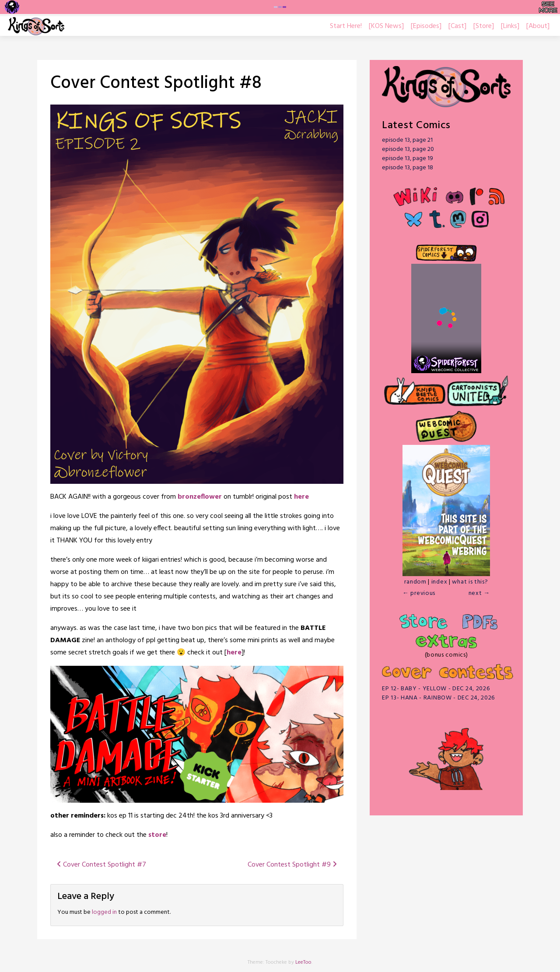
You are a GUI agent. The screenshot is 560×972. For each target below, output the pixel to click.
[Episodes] (426, 26)
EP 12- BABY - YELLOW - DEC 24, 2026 (436, 689)
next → (479, 593)
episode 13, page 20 (408, 149)
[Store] (484, 26)
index (439, 582)
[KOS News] (386, 26)
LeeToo (303, 962)
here (301, 497)
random (415, 582)
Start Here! (346, 26)
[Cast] (457, 26)
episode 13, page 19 (408, 159)
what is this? (470, 582)
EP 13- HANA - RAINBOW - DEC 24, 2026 (438, 698)
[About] (538, 26)
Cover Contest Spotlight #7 (101, 865)
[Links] (510, 26)
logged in (104, 912)
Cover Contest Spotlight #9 (292, 865)
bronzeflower (201, 497)
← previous (419, 593)
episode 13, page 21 (407, 140)
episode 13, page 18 (408, 168)
